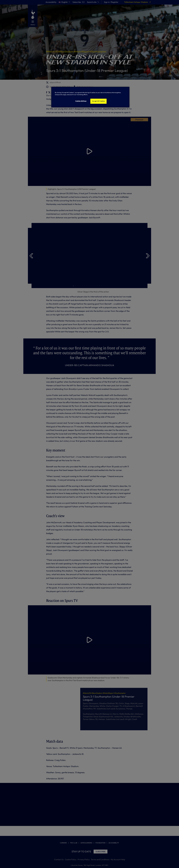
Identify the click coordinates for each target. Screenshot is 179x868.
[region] (90, 97)
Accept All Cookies (98, 101)
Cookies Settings (81, 101)
